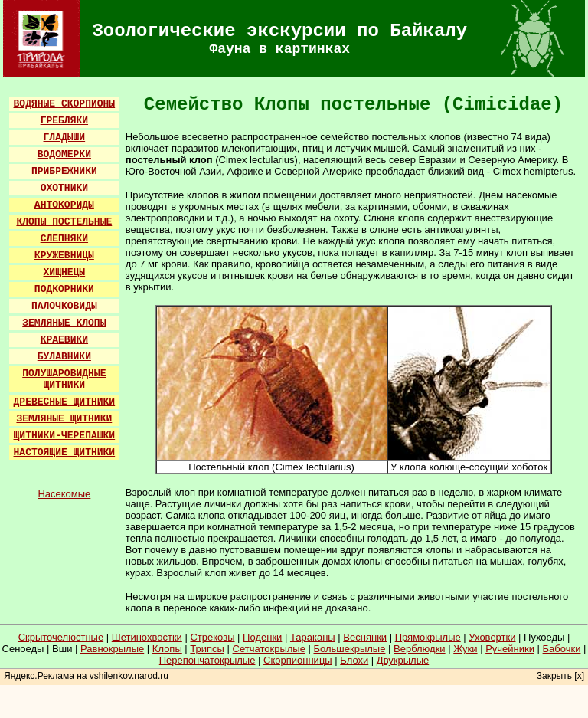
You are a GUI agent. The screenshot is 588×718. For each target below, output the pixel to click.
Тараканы (313, 637)
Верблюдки (420, 649)
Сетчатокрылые (269, 649)
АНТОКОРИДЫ (64, 205)
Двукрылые (403, 660)
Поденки (262, 637)
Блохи (354, 660)
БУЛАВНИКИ (64, 357)
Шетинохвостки (147, 637)
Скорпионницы (298, 660)
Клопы (167, 649)
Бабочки (562, 649)
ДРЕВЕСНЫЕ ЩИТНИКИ (65, 402)
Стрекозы (212, 637)
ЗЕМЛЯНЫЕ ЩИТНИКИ (64, 419)
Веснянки (365, 637)
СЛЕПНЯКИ (64, 239)
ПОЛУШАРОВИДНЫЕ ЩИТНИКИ (64, 379)
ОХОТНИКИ (64, 188)
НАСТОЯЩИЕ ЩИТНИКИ (65, 452)
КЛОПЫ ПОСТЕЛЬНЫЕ (64, 222)
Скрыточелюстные (61, 637)
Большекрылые (350, 649)
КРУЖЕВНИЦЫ (64, 256)
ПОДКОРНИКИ (64, 289)
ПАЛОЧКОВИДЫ (64, 306)
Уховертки (492, 637)
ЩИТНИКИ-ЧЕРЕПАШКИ (65, 436)
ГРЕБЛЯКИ (64, 121)
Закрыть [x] (560, 676)
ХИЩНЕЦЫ (65, 272)
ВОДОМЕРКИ (64, 154)
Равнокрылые (112, 649)
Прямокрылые (428, 637)
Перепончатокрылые (207, 660)
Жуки (465, 649)
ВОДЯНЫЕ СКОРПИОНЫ (65, 104)
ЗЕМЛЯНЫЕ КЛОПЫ (64, 323)
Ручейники (510, 649)
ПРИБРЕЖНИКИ (64, 171)
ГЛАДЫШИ (65, 138)
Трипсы (207, 649)
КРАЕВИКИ (64, 340)
